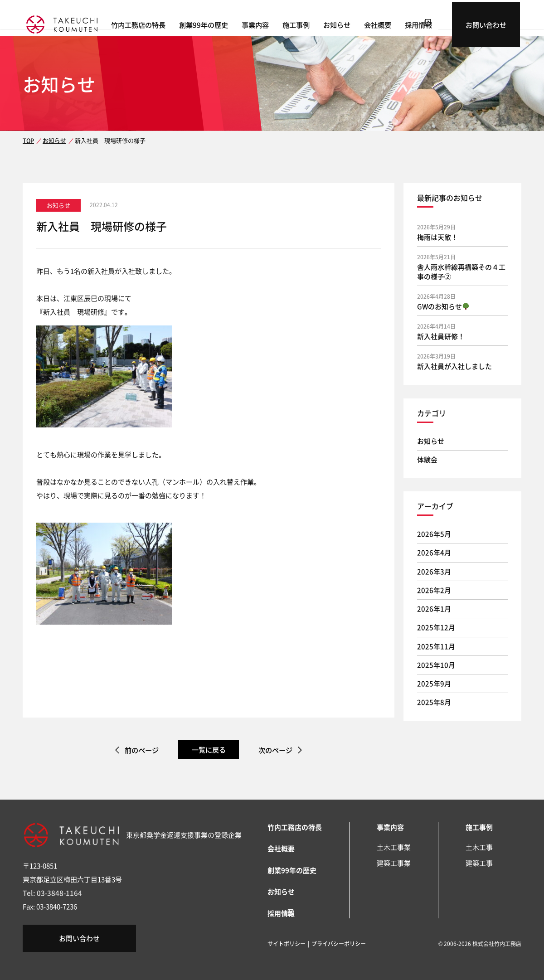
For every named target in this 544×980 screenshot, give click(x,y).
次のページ (279, 750)
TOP (28, 140)
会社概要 (399, 23)
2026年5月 (434, 534)
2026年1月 (434, 609)
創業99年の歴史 (225, 23)
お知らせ (358, 23)
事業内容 (277, 23)
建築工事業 (394, 863)
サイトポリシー (287, 943)
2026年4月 (434, 552)
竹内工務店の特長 (160, 23)
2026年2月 (434, 590)
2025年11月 (436, 646)
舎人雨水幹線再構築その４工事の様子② (461, 271)
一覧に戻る (209, 750)
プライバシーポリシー (339, 943)
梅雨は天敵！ (437, 237)
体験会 (427, 459)
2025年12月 (436, 627)
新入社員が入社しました (454, 366)
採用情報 (440, 23)
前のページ (138, 750)
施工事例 (317, 23)
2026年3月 (434, 571)
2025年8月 (434, 702)
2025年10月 (436, 665)
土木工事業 (394, 847)
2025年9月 (434, 683)
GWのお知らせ (443, 306)
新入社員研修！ (441, 336)
